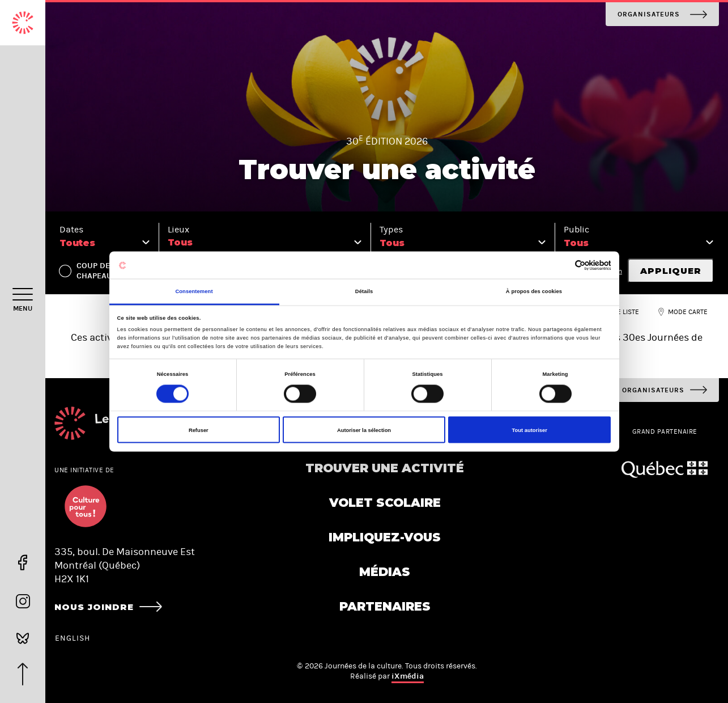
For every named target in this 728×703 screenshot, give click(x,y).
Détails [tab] (364, 291)
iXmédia (408, 676)
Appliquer (671, 271)
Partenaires (385, 606)
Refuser (199, 430)
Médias (385, 572)
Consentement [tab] (194, 291)
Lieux (178, 229)
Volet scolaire (385, 503)
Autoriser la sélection (364, 430)
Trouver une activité (385, 468)
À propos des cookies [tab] (534, 291)
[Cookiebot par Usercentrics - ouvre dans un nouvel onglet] (561, 265)
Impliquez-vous (385, 537)
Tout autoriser (530, 430)
